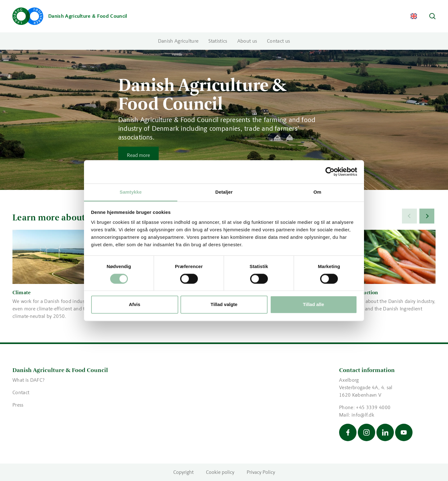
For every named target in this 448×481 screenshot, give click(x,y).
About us (247, 41)
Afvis (135, 305)
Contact (21, 392)
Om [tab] (317, 192)
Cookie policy (220, 472)
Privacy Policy (261, 472)
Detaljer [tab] (224, 192)
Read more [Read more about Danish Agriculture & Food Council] (138, 155)
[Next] (427, 216)
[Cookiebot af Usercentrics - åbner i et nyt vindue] (330, 172)
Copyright (183, 472)
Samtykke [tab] (131, 192)
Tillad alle (313, 305)
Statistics (218, 41)
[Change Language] (414, 16)
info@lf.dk (363, 415)
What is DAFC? (29, 380)
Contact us (278, 41)
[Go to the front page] (70, 16)
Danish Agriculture (178, 41)
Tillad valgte (224, 305)
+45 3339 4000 (373, 407)
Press (18, 405)
